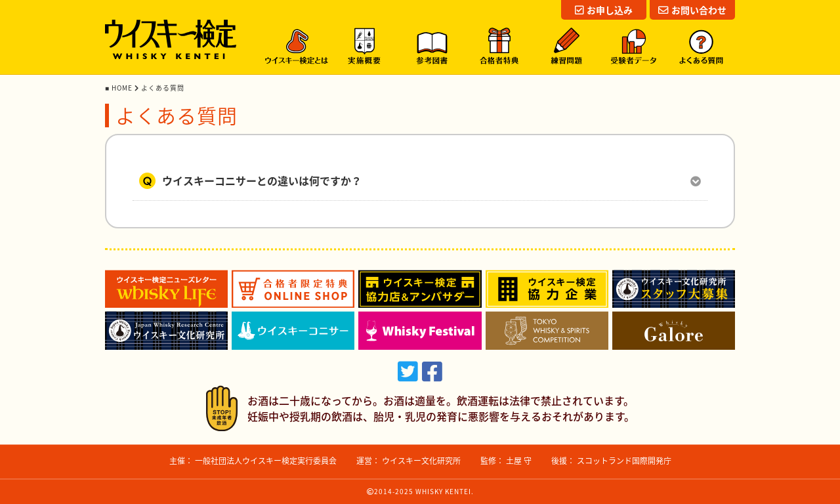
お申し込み (604, 10)
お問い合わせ (692, 10)
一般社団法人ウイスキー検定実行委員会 (266, 461)
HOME (123, 88)
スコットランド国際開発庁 (624, 461)
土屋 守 (519, 461)
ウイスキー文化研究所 (421, 461)
